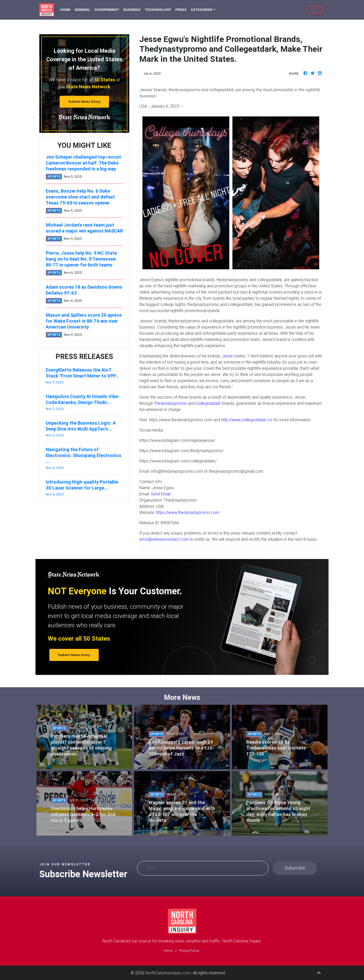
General (83, 10)
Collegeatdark (208, 403)
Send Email (161, 494)
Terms (168, 951)
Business (132, 10)
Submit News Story (84, 102)
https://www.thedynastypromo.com (188, 512)
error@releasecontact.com (164, 539)
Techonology (158, 10)
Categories (202, 10)
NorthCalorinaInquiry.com (168, 973)
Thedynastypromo (170, 403)
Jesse (227, 356)
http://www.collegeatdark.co (247, 420)
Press (181, 10)
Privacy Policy (189, 951)
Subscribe (295, 868)
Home (66, 9)
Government (107, 10)
